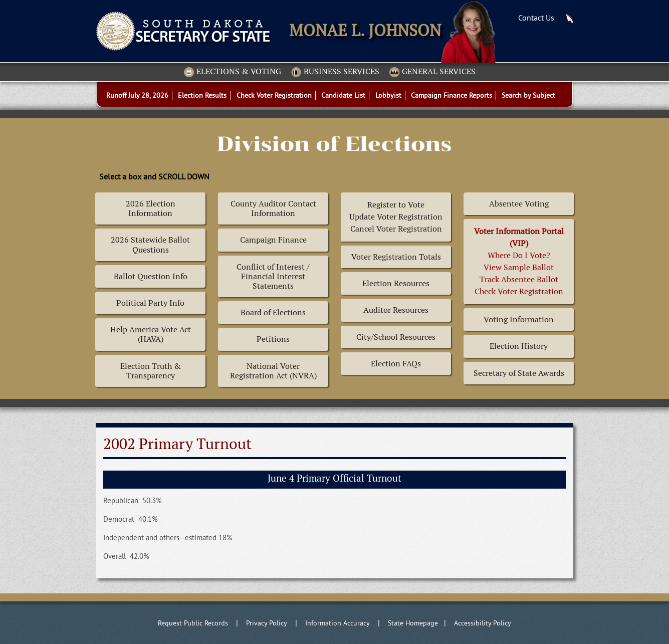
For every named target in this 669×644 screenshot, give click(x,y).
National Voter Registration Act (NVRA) (273, 371)
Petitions (273, 339)
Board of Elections (273, 312)
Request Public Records (193, 623)
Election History (519, 346)
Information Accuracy (338, 623)
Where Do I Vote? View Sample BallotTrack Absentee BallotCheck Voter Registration (519, 261)
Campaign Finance (273, 240)
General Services (432, 72)
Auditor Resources (396, 310)
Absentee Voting (519, 204)
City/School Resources (396, 337)
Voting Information (519, 319)
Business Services (335, 72)
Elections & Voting (233, 72)
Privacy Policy (267, 623)
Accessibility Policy (483, 623)
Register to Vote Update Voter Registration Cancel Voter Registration (396, 217)
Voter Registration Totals (396, 257)
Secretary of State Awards (519, 373)
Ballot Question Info (151, 276)
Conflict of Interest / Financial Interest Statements (273, 276)
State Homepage (413, 623)
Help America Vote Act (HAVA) (151, 334)
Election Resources (396, 283)
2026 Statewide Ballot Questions (150, 245)
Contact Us (536, 18)
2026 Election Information (151, 208)
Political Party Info (150, 303)
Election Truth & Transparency (151, 371)
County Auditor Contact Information (273, 208)
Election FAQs (396, 364)
